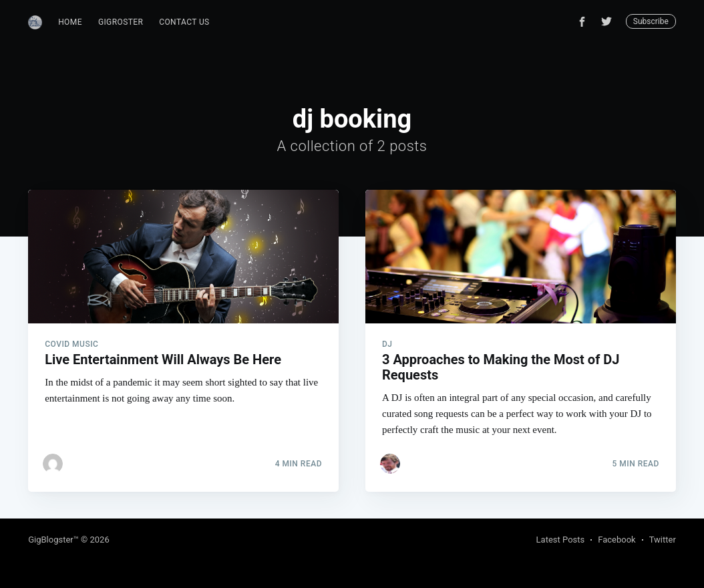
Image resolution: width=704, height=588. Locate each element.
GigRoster (121, 22)
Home (70, 22)
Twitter (663, 540)
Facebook (617, 540)
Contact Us (184, 22)
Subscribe (651, 21)
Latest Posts (561, 540)
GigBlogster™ (53, 540)
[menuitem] (70, 22)
